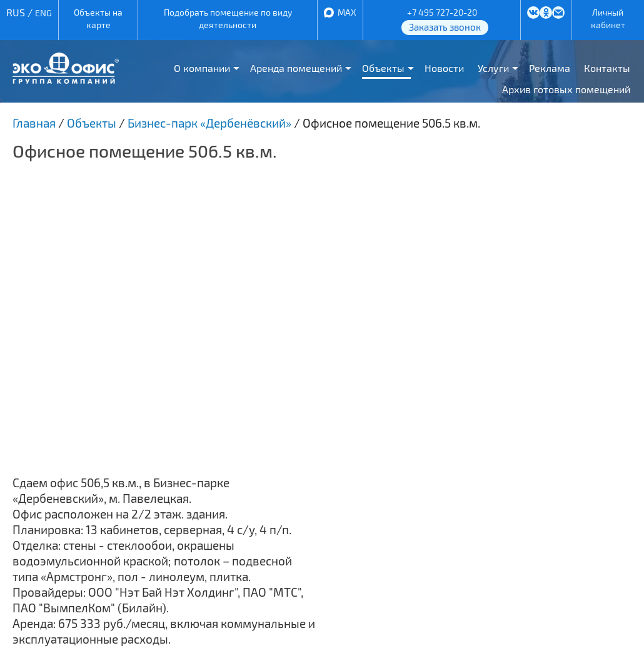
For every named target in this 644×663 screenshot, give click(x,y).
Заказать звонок (445, 27)
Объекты (383, 68)
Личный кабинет (608, 18)
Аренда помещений (296, 68)
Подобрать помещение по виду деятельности (228, 18)
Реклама (550, 68)
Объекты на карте (98, 18)
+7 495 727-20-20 (442, 12)
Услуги (493, 68)
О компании (202, 68)
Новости (444, 68)
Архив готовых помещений (566, 89)
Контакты (607, 68)
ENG (43, 13)
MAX (347, 12)
